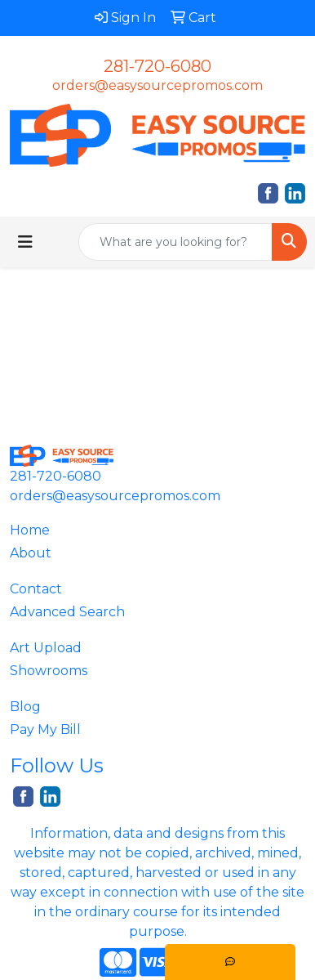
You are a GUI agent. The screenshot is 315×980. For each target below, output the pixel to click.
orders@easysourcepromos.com (157, 85)
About (31, 553)
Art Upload (46, 648)
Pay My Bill (45, 729)
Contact (36, 589)
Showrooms (49, 671)
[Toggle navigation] (25, 242)
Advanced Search (67, 612)
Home (30, 530)
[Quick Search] (175, 242)
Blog (25, 707)
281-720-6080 (157, 66)
